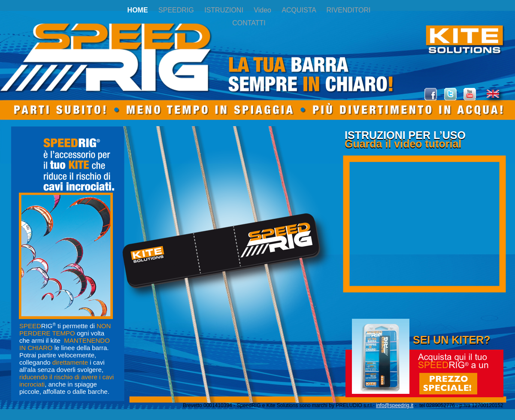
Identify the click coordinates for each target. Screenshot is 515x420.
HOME (139, 10)
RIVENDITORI (349, 10)
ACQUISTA (300, 10)
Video (263, 10)
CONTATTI (249, 23)
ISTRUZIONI (225, 10)
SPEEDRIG (177, 10)
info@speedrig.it (395, 405)
